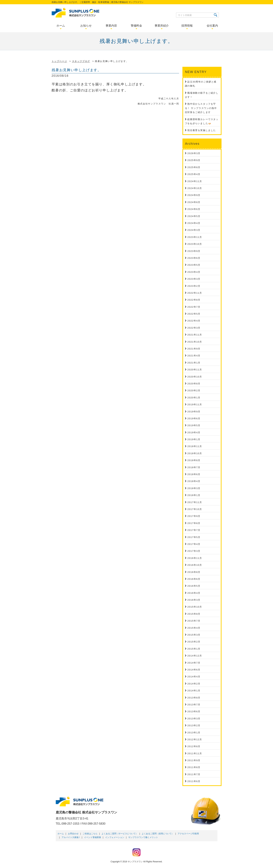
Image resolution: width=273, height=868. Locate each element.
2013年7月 (194, 705)
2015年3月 (194, 635)
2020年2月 (194, 391)
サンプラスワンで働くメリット (143, 837)
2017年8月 (194, 523)
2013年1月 (194, 733)
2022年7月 (194, 307)
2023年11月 (195, 237)
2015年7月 (194, 621)
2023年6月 (194, 258)
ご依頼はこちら (90, 834)
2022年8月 (194, 300)
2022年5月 (194, 314)
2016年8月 (194, 572)
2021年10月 (195, 342)
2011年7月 (194, 774)
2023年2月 (194, 286)
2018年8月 (194, 460)
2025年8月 (194, 167)
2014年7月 (194, 663)
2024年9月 (194, 195)
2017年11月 (195, 502)
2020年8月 (194, 384)
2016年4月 (194, 593)
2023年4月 (194, 272)
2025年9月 (194, 160)
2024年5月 (194, 216)
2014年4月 (194, 677)
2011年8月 (194, 767)
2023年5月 (194, 265)
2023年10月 (195, 244)
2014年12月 (195, 656)
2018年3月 (194, 488)
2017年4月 (194, 544)
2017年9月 (194, 516)
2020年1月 (194, 398)
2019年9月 (194, 412)
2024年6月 (194, 209)
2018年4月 (194, 481)
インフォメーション (115, 837)
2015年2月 (194, 642)
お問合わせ (73, 834)
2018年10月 (195, 453)
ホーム (61, 834)
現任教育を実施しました (202, 130)
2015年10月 (195, 607)
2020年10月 (195, 377)
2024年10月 (195, 188)
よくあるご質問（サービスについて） (120, 834)
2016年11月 (195, 558)
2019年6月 (194, 418)
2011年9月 (194, 760)
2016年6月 (194, 579)
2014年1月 (194, 691)
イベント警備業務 (93, 837)
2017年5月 (194, 537)
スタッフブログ (81, 61)
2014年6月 (194, 670)
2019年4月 (194, 432)
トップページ (59, 61)
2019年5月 (194, 425)
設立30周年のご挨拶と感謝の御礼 (201, 84)
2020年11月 (195, 370)
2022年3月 (194, 328)
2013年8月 (194, 698)
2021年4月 (194, 356)
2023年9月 (194, 251)
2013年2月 (194, 725)
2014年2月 (194, 684)
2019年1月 (194, 439)
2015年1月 (194, 649)
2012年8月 (194, 746)
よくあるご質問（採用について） (158, 834)
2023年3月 (194, 279)
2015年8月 (194, 614)
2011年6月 (194, 781)
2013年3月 (194, 719)
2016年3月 (194, 600)
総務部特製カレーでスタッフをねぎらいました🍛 (202, 121)
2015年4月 (194, 628)
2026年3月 (194, 153)
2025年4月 (194, 174)
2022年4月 (194, 321)
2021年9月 (194, 349)
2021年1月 (194, 363)
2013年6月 (194, 711)
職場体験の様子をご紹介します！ (202, 95)
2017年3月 (194, 551)
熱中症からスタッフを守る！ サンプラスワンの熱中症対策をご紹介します (201, 108)
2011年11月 (195, 753)
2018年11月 (195, 446)
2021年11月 (195, 335)
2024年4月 (194, 223)
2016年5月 (194, 586)
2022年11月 (195, 293)
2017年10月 (195, 509)
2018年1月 (194, 495)
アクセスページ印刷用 (188, 834)
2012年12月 (195, 739)
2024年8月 (194, 202)
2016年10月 (195, 565)
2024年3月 (194, 230)
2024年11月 (195, 181)
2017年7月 (194, 530)
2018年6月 (194, 474)
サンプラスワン (135, 862)
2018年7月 (194, 467)
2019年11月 (195, 405)
